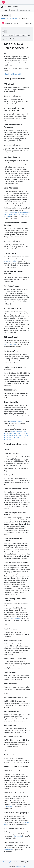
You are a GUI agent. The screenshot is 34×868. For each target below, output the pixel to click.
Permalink (11, 35)
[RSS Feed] (7, 39)
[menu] (12, 866)
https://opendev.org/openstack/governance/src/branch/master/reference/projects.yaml (17, 214)
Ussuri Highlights (17, 433)
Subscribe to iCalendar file (13, 74)
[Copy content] (3, 39)
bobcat (17, 18)
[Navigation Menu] (31, 2)
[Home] (3, 2)
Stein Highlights (17, 431)
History (24, 35)
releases (16, 7)
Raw (4, 35)
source (12, 18)
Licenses (19, 866)
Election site (10, 806)
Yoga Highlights (17, 437)
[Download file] (29, 35)
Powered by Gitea (8, 862)
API (24, 866)
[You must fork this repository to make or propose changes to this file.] (10, 39)
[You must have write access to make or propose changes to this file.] (14, 39)
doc (8, 18)
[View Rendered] (6, 32)
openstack (8, 7)
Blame (17, 35)
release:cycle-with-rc (11, 261)
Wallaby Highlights (18, 435)
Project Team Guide (16, 421)
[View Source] (3, 32)
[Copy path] (28, 18)
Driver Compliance (15, 618)
